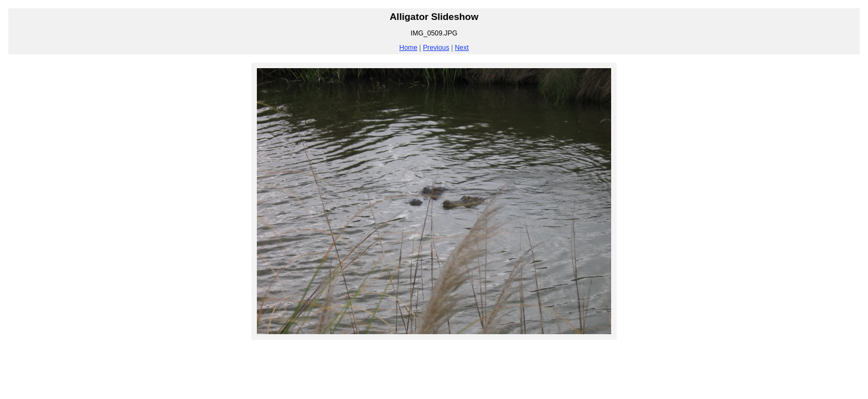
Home (408, 48)
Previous (436, 48)
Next (462, 48)
